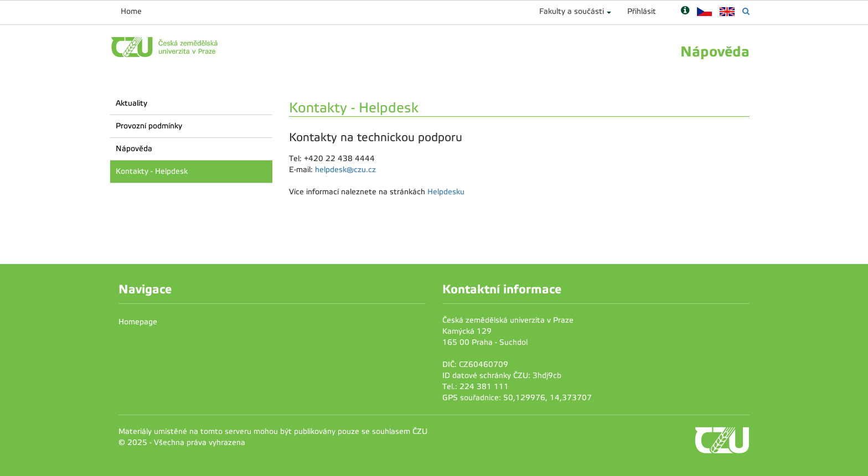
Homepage (138, 322)
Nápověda (134, 149)
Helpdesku (446, 192)
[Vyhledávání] (746, 11)
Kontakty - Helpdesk (152, 171)
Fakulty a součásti (572, 11)
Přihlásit (642, 11)
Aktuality (131, 103)
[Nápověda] (685, 11)
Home (131, 11)
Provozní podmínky (149, 126)
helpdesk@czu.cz (345, 170)
